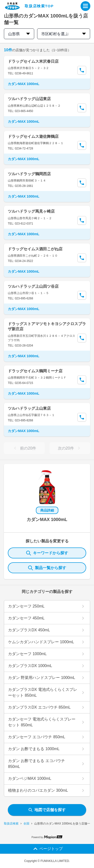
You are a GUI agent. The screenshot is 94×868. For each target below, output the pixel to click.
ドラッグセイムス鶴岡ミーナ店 (35, 371)
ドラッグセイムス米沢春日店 (33, 61)
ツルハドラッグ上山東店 (29, 408)
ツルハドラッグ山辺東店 (29, 99)
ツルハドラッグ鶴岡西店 (29, 174)
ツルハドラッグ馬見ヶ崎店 (31, 211)
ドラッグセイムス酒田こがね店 (35, 249)
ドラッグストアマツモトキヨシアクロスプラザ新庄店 (47, 326)
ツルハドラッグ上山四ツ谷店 (33, 286)
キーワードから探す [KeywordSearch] (47, 553)
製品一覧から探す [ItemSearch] (47, 568)
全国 (26, 824)
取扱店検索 (11, 824)
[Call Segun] (82, 70)
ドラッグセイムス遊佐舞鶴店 (33, 136)
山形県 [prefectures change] (19, 34)
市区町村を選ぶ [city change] (64, 34)
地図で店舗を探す (47, 810)
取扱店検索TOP (39, 6)
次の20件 (70, 448)
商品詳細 (47, 510)
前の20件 (24, 448)
